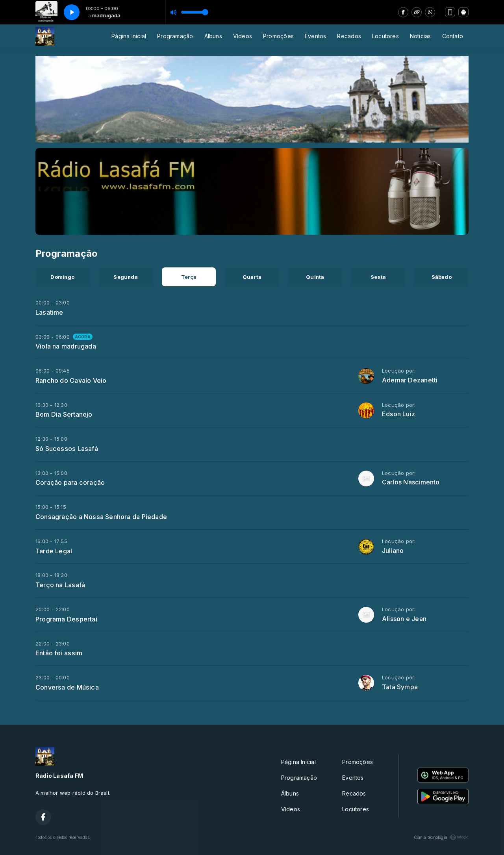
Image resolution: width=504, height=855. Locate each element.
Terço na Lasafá (60, 585)
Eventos (315, 36)
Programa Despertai (66, 619)
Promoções (278, 36)
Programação (175, 36)
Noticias (421, 36)
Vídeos (243, 36)
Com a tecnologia (441, 837)
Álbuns (213, 36)
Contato (453, 36)
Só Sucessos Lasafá (67, 449)
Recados (349, 36)
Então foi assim (59, 653)
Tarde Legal (54, 551)
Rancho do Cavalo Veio (71, 380)
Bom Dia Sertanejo (64, 414)
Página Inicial (129, 36)
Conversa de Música (67, 687)
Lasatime (49, 312)
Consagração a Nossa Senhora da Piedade (101, 517)
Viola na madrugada (66, 346)
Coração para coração (70, 482)
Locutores (385, 36)
